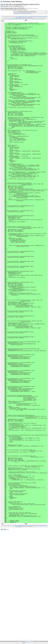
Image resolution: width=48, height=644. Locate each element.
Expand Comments (19, 19)
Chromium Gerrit (28, 641)
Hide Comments (40, 19)
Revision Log (29, 13)
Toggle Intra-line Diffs (8, 19)
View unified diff (17, 13)
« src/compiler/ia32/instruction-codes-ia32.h (25, 17)
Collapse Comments (30, 19)
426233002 (6, 6)
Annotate (23, 13)
